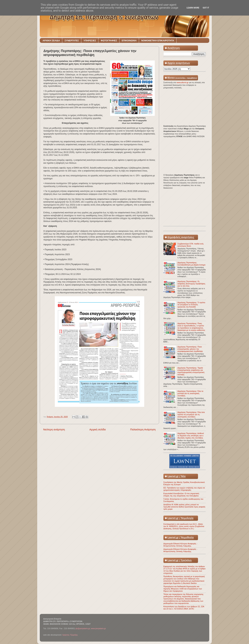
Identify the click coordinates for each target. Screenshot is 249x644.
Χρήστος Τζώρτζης (70, 635)
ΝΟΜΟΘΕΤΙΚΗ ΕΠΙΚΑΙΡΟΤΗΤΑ (158, 41)
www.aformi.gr (183, 82)
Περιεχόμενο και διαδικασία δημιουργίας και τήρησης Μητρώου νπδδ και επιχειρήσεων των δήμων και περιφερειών (183, 589)
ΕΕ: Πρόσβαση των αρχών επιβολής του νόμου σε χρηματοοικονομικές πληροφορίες (184, 489)
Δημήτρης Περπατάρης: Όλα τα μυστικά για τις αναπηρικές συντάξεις (190, 393)
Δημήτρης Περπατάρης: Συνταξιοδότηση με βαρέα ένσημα (191, 264)
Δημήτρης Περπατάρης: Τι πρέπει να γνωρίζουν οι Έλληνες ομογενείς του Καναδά (191, 305)
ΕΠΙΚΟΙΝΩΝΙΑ (129, 41)
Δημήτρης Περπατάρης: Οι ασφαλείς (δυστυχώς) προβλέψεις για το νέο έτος (191, 284)
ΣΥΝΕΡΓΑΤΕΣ (72, 41)
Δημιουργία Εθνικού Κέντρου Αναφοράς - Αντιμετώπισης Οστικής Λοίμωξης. (180, 545)
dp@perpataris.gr (83, 628)
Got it (206, 8)
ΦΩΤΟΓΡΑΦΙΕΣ (109, 41)
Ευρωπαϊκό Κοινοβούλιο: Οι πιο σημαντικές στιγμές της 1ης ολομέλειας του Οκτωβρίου (181, 495)
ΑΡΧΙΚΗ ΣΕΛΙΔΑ (51, 41)
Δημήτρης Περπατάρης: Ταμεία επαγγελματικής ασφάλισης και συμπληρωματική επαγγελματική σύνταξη (191, 371)
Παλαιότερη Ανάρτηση (143, 429)
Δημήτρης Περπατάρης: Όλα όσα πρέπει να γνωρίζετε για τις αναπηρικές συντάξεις (191, 414)
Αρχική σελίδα (98, 429)
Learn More (193, 8)
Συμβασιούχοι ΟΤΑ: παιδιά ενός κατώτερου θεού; (190, 245)
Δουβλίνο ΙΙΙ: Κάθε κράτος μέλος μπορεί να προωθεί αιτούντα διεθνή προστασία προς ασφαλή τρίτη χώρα (184, 507)
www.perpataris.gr (98, 628)
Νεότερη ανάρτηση (54, 429)
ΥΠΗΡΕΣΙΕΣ (90, 41)
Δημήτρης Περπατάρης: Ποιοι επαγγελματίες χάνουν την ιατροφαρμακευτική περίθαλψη (190, 349)
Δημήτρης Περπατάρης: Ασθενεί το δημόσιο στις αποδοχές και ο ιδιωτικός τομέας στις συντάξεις (191, 436)
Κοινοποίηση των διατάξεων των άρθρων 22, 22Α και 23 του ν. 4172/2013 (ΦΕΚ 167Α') (184, 608)
